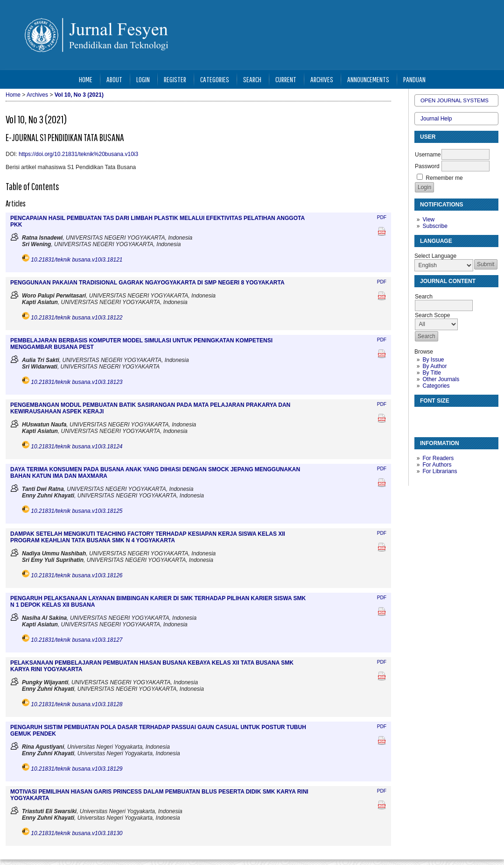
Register (175, 79)
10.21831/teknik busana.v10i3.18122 (77, 318)
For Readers (438, 458)
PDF (382, 217)
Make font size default (438, 418)
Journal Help (436, 119)
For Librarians (440, 471)
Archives (322, 79)
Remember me (444, 178)
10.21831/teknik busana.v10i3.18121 (77, 260)
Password (427, 166)
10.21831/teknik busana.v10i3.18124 (77, 447)
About (114, 79)
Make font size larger (453, 418)
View (428, 220)
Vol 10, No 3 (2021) (79, 95)
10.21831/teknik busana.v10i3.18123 (77, 382)
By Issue (433, 360)
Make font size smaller (423, 418)
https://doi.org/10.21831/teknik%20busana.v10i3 (78, 154)
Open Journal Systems (455, 100)
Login (143, 79)
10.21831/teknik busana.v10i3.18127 (77, 640)
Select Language (435, 256)
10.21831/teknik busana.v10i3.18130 (77, 833)
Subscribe (435, 226)
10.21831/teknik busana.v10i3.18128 (77, 704)
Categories (436, 386)
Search (252, 79)
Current (286, 79)
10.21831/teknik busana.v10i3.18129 (77, 769)
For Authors (437, 465)
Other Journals (441, 379)
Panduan (414, 79)
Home (86, 79)
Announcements (368, 79)
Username (428, 155)
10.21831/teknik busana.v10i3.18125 (77, 511)
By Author (434, 366)
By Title (431, 373)
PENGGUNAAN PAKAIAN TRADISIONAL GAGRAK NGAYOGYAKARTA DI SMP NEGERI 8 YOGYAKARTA (147, 283)
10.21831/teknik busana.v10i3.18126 (77, 575)
